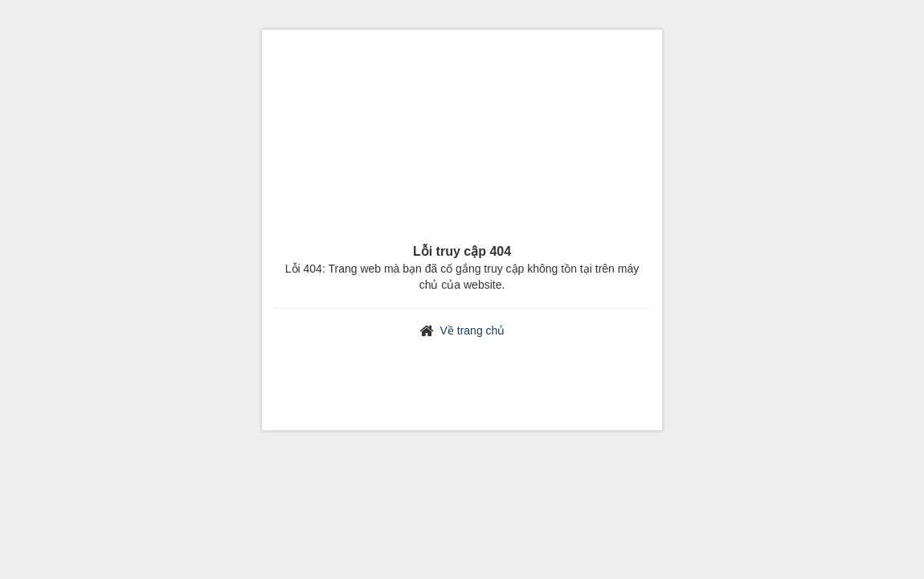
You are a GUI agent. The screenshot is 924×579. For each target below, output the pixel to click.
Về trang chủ (473, 331)
